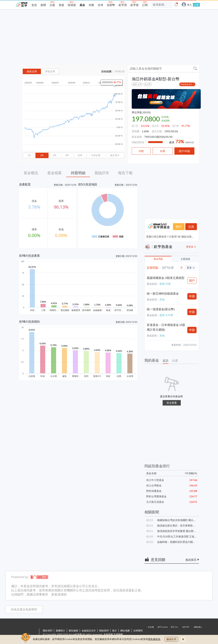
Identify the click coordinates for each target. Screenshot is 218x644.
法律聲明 (138, 631)
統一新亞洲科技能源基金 (163, 293)
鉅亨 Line (174, 633)
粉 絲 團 (151, 633)
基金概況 (31, 173)
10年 (80, 155)
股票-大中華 (166, 315)
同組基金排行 (186, 84)
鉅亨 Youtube (163, 633)
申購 (192, 296)
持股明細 (78, 173)
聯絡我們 (104, 631)
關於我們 (48, 631)
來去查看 (172, 403)
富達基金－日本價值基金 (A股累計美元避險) (166, 327)
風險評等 (102, 173)
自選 (175, 361)
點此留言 (191, 560)
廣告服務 (73, 631)
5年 (67, 155)
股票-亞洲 (165, 284)
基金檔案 (54, 173)
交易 (191, 227)
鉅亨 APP (186, 633)
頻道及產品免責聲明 (24, 609)
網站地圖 (125, 631)
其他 (162, 299)
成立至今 (115, 155)
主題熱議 (185, 259)
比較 (141, 151)
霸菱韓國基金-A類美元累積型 (166, 278)
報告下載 (125, 173)
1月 (29, 155)
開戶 (179, 227)
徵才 (114, 631)
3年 (54, 155)
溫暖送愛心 (198, 633)
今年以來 (96, 155)
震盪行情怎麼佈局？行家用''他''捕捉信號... (170, 237)
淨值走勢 (50, 71)
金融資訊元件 (89, 631)
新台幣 (148, 84)
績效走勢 (32, 71)
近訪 (165, 361)
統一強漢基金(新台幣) (161, 309)
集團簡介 (60, 631)
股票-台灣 (137, 84)
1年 (42, 155)
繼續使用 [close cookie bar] (171, 639)
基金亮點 (158, 259)
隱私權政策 (154, 639)
